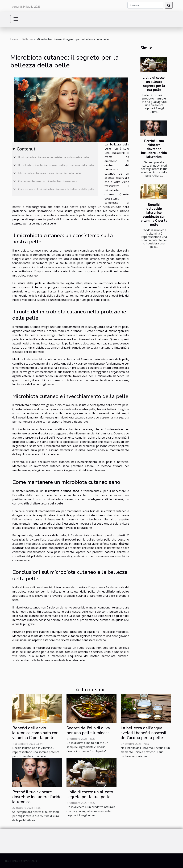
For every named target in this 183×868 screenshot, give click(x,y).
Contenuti (26, 149)
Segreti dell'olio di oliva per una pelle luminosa (88, 730)
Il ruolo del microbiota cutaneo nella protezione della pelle (56, 165)
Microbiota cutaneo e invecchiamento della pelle (49, 173)
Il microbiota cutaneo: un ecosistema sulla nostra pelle (54, 157)
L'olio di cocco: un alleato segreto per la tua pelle (154, 84)
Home (14, 39)
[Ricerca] (145, 5)
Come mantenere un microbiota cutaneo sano (48, 181)
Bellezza (27, 39)
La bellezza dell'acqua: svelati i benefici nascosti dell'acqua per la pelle (143, 733)
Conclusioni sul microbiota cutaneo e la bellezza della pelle (56, 189)
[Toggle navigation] (16, 19)
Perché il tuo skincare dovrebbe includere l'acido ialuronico (154, 149)
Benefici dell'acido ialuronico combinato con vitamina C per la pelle (154, 215)
